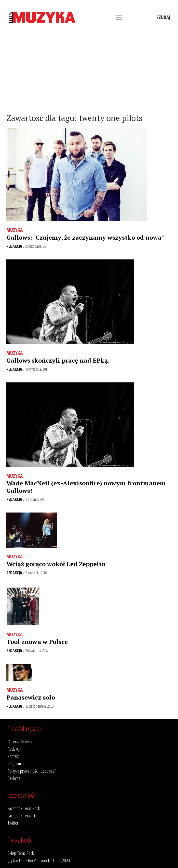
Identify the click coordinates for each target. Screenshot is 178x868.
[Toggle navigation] (119, 17)
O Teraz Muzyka (20, 741)
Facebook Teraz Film (23, 816)
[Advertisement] (89, 70)
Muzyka (15, 230)
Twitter (13, 823)
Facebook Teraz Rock (24, 808)
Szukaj (163, 17)
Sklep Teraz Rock (21, 853)
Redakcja (14, 246)
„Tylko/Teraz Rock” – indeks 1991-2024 (39, 860)
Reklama (14, 778)
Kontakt (13, 756)
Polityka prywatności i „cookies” (32, 771)
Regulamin (16, 763)
